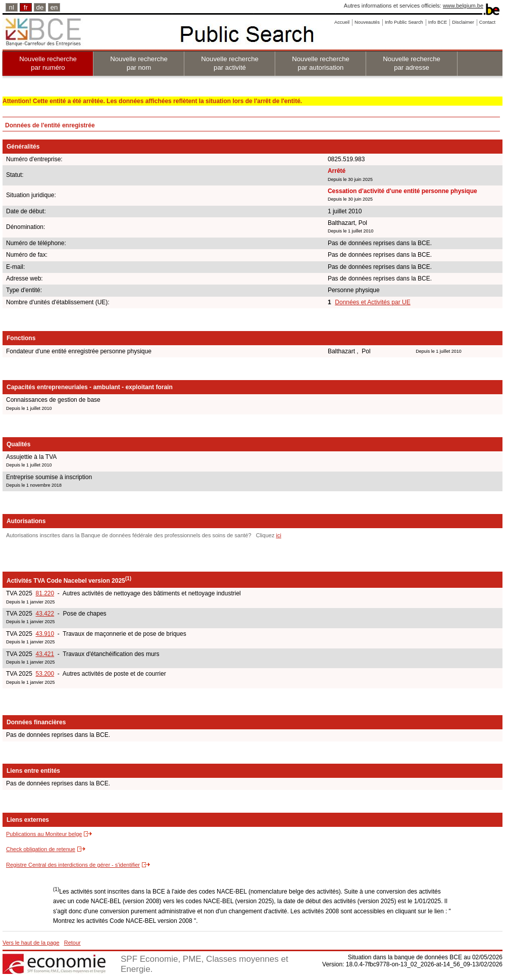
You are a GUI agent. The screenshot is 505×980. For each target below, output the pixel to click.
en (54, 7)
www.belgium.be (463, 6)
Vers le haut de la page (31, 943)
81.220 (45, 593)
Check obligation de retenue (41, 849)
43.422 (45, 614)
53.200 (45, 674)
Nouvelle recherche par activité (230, 63)
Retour (72, 943)
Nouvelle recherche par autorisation (321, 63)
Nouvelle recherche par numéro (48, 63)
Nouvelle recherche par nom (139, 63)
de (40, 7)
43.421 (45, 654)
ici (278, 535)
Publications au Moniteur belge (44, 834)
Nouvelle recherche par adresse (412, 63)
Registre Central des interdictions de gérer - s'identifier (73, 865)
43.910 (45, 634)
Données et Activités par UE (372, 302)
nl (12, 7)
